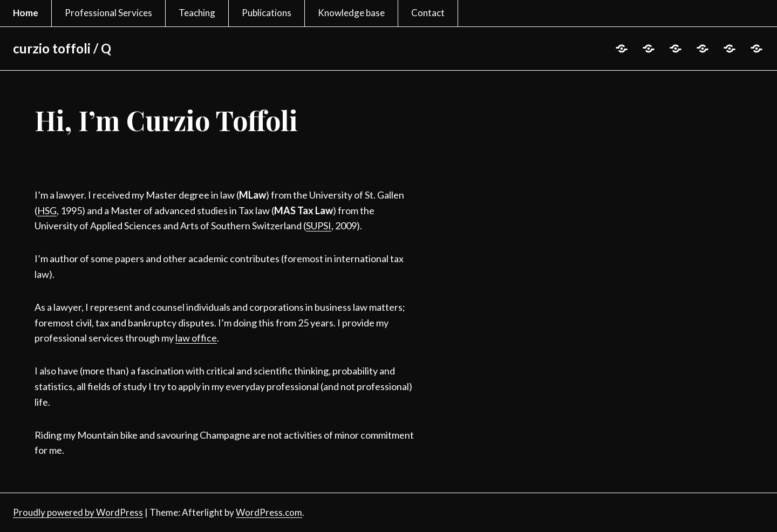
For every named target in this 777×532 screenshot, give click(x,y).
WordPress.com (269, 512)
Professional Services (108, 13)
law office (196, 338)
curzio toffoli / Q (62, 48)
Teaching (197, 13)
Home (26, 13)
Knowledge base (351, 13)
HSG (47, 210)
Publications (267, 13)
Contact (428, 13)
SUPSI (319, 226)
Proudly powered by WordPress (78, 512)
